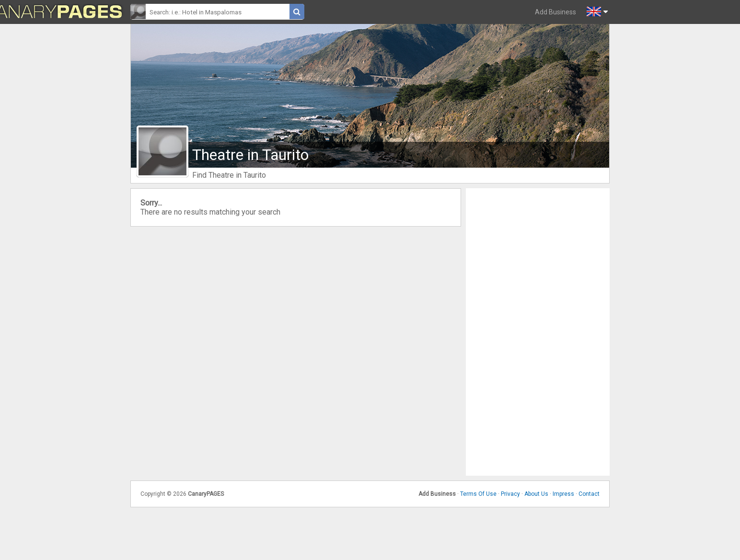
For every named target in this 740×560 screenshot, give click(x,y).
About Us (536, 494)
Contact (589, 494)
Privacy (510, 494)
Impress (563, 494)
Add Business (555, 12)
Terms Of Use (478, 494)
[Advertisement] (538, 332)
